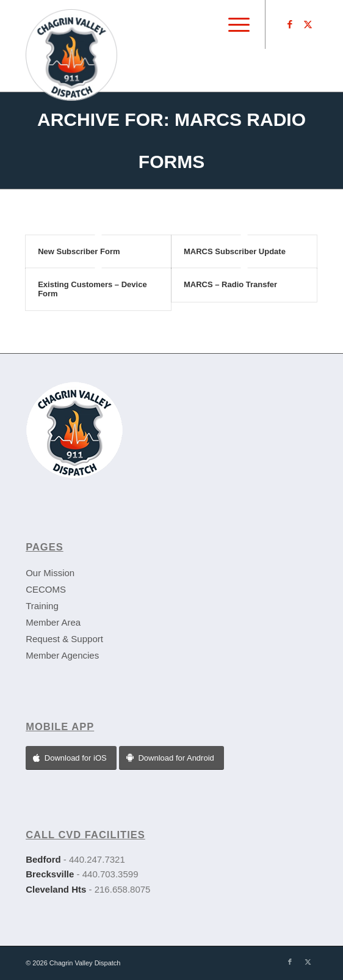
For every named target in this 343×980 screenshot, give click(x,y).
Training (42, 606)
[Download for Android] (171, 758)
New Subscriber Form (79, 251)
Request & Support (64, 639)
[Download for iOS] (71, 758)
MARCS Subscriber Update (235, 251)
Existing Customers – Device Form (92, 289)
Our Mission (50, 573)
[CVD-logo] (142, 46)
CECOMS (46, 589)
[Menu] (233, 24)
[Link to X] (308, 24)
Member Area (53, 622)
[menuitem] (233, 24)
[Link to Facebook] (290, 24)
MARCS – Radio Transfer (230, 284)
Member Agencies (62, 655)
